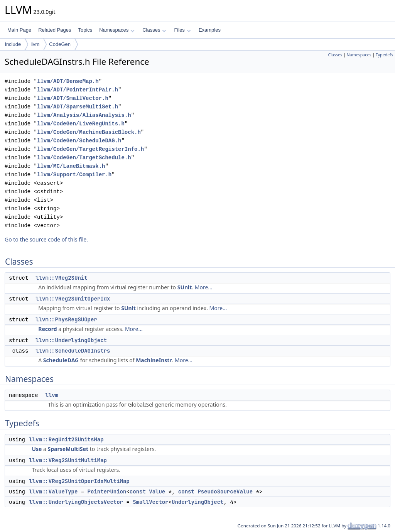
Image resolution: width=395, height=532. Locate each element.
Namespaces (117, 30)
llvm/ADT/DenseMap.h (68, 81)
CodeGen (60, 44)
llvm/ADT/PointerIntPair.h (78, 90)
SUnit (185, 287)
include (13, 44)
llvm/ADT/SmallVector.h (73, 98)
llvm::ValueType (53, 491)
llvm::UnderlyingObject (71, 340)
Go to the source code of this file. (46, 239)
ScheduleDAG (61, 360)
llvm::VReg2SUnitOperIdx (73, 299)
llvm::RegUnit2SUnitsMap (66, 439)
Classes (154, 30)
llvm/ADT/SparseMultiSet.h (78, 107)
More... (204, 287)
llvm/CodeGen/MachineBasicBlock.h (89, 132)
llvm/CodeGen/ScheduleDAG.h (79, 141)
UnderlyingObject (197, 502)
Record (47, 329)
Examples (210, 30)
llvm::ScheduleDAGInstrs (73, 351)
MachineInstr (154, 360)
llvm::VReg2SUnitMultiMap (68, 460)
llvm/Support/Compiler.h (74, 175)
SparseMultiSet (68, 449)
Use (37, 449)
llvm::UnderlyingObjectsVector (76, 502)
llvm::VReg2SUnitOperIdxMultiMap (79, 481)
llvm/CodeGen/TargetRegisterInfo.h (90, 149)
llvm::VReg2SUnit (61, 278)
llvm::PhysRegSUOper (66, 319)
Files (182, 30)
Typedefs (384, 55)
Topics (85, 30)
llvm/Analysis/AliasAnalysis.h (84, 115)
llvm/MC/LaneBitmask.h (71, 166)
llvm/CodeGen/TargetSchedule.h (84, 158)
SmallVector (150, 502)
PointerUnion (107, 491)
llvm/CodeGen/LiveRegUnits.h (81, 124)
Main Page (19, 30)
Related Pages (55, 30)
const (138, 491)
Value (157, 491)
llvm (35, 44)
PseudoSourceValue (225, 491)
